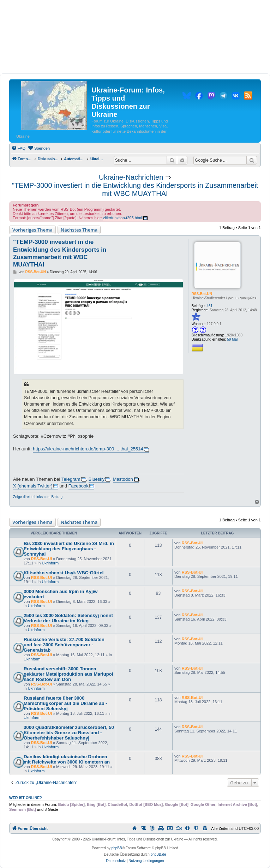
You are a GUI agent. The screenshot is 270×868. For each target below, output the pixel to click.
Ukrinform (50, 563)
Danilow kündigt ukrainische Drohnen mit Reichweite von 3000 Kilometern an (67, 759)
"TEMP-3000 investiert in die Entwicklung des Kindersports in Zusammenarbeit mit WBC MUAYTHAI (135, 189)
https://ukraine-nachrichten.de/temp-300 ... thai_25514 (88, 449)
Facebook (79, 486)
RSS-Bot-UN (202, 294)
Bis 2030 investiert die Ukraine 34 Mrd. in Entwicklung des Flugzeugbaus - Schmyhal (69, 549)
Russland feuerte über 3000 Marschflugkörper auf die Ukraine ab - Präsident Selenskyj (65, 703)
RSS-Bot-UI (41, 559)
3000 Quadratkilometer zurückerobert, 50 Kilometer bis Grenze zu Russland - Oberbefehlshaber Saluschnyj (69, 733)
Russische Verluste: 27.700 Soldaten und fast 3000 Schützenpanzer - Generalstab (64, 645)
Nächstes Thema (79, 230)
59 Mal (232, 339)
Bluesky (97, 479)
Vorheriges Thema (32, 230)
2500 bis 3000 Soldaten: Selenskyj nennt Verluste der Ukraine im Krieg (68, 618)
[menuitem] (18, 148)
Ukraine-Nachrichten (131, 177)
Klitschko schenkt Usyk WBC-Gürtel (64, 573)
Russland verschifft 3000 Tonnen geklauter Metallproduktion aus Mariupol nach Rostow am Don (68, 674)
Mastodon (123, 479)
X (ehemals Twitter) (33, 486)
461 (209, 306)
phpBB (117, 848)
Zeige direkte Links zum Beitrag (38, 497)
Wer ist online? (26, 798)
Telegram (71, 479)
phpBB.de (158, 854)
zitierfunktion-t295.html (123, 218)
